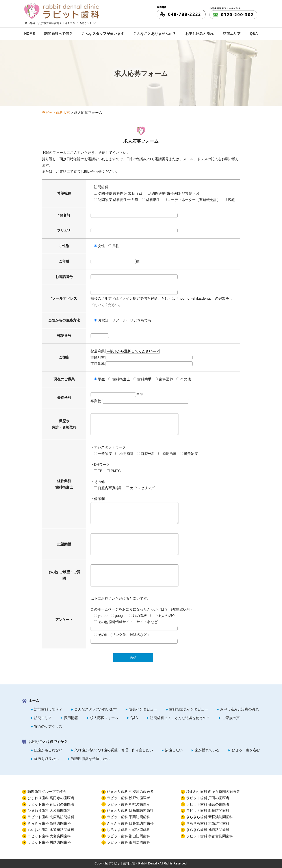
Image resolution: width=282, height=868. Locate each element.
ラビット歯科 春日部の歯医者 (51, 804)
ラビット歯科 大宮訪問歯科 (49, 836)
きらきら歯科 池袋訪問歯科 (208, 830)
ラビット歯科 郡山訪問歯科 (128, 836)
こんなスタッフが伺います (103, 34)
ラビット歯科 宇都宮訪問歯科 (210, 836)
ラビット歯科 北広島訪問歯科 (51, 817)
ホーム (34, 701)
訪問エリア (232, 34)
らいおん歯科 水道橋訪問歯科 (51, 830)
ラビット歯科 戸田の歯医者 (208, 798)
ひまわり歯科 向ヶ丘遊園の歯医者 (213, 792)
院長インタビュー (143, 709)
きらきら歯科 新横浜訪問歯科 (210, 817)
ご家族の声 (231, 718)
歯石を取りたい (46, 759)
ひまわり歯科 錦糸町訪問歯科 (130, 811)
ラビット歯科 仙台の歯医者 (208, 804)
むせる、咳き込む (246, 750)
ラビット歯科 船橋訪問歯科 (208, 811)
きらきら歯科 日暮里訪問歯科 (130, 823)
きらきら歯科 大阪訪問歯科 (208, 823)
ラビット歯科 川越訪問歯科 (49, 842)
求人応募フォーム (104, 718)
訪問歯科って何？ (58, 34)
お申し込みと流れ (199, 34)
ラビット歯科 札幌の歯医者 (128, 804)
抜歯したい (174, 750)
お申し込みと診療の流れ (239, 709)
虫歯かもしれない (48, 750)
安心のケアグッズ (48, 726)
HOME (30, 34)
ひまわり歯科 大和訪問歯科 (49, 811)
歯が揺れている (207, 750)
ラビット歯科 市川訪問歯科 (128, 842)
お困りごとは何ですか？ (48, 742)
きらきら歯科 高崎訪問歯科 (49, 823)
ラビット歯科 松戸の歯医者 (128, 798)
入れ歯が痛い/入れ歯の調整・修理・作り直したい (114, 750)
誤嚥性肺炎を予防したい (90, 759)
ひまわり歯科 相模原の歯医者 (130, 792)
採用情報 (71, 718)
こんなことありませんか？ (155, 34)
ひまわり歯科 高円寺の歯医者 (51, 798)
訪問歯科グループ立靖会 (47, 792)
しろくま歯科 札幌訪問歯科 (128, 830)
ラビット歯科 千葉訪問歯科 (128, 817)
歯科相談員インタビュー (189, 709)
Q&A (254, 34)
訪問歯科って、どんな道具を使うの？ (180, 718)
